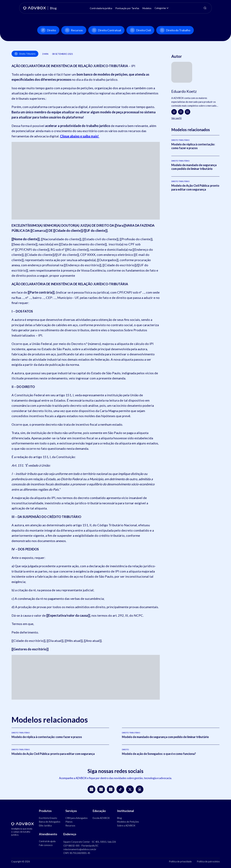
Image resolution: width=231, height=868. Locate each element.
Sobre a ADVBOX (126, 826)
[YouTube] (101, 789)
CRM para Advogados (77, 818)
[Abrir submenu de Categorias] (168, 8)
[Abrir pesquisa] (205, 8)
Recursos (74, 30)
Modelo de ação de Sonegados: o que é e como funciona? (159, 754)
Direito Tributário (25, 54)
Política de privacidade (180, 861)
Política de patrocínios (208, 861)
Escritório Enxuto (48, 818)
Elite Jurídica (45, 826)
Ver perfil (176, 118)
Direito (48, 30)
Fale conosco (46, 845)
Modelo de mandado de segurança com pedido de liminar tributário (194, 167)
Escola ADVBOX (101, 818)
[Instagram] (181, 112)
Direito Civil (140, 30)
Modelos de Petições (128, 822)
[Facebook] (174, 112)
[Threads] (140, 789)
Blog (119, 818)
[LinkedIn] (188, 112)
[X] (130, 789)
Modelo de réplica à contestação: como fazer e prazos (193, 146)
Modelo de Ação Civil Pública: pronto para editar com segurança (195, 187)
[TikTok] (120, 789)
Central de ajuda (47, 841)
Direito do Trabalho (175, 30)
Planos (69, 822)
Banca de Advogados (50, 822)
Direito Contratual (106, 30)
